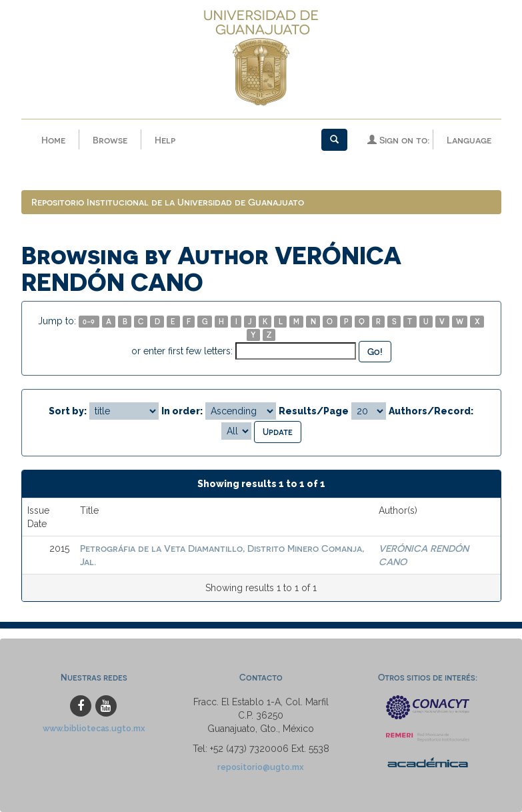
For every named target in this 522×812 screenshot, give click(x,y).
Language (469, 140)
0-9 (89, 321)
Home (53, 140)
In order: (182, 411)
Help (165, 140)
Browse (110, 140)
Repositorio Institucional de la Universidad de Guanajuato (168, 202)
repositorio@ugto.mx (261, 767)
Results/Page (314, 411)
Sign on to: (398, 140)
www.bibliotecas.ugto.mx (94, 728)
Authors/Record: (431, 411)
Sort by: (68, 411)
